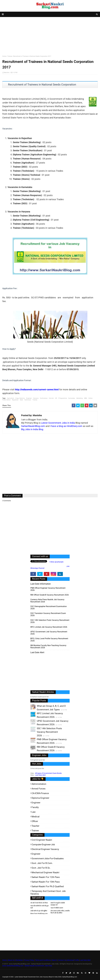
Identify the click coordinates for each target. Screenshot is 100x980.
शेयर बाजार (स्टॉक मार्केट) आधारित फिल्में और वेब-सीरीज (60, 912)
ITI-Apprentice (63, 398)
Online (90, 398)
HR (56, 398)
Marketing (80, 398)
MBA (86, 398)
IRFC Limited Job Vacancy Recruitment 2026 (49, 627)
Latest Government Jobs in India (58, 423)
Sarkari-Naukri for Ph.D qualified (48, 886)
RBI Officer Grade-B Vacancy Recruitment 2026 (50, 595)
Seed (21, 400)
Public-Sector (6, 400)
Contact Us (62, 960)
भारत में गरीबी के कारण (57, 908)
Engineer (29, 398)
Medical (36, 817)
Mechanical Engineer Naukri (45, 872)
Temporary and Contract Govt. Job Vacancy (48, 892)
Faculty (35, 807)
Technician (28, 400)
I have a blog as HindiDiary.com (66, 426)
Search (54, 960)
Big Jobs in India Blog (32, 429)
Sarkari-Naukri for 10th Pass (46, 882)
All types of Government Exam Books (48, 773)
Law (34, 812)
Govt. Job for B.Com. (42, 863)
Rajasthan (15, 400)
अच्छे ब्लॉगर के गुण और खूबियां (39, 911)
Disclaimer (19, 960)
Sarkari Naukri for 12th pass (46, 877)
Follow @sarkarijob (56, 562)
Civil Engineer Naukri (42, 840)
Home (4, 56)
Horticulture (44, 398)
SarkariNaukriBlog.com (33, 426)
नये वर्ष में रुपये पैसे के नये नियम (39, 903)
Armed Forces (38, 789)
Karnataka (72, 398)
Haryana (36, 398)
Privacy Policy (29, 960)
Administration (39, 784)
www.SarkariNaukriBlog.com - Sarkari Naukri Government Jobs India (27, 966)
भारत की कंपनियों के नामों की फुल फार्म (39, 907)
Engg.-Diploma (20, 398)
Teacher (35, 826)
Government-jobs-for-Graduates (48, 858)
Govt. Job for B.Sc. (41, 868)
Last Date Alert (40, 775)
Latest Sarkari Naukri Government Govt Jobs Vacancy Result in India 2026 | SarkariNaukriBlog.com (46, 977)
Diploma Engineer (40, 798)
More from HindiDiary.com (39, 913)
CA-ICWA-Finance (40, 793)
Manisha (7, 73)
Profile (77, 960)
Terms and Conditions (43, 960)
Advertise (70, 960)
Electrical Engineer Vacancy (45, 849)
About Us (11, 960)
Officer (35, 821)
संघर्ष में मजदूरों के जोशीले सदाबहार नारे (58, 904)
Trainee (10, 56)
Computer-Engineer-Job (43, 845)
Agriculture (11, 398)
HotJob (51, 398)
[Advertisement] (50, 36)
